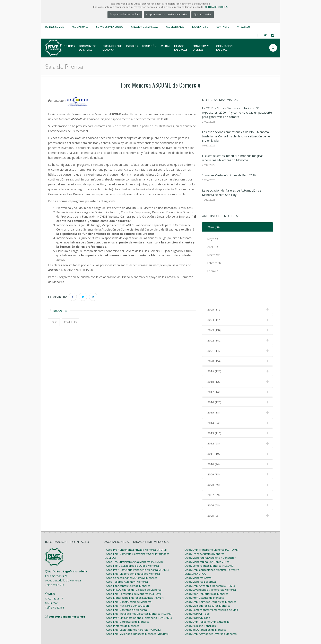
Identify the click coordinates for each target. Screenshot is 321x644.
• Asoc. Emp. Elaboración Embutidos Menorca (132, 553)
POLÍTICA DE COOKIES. (216, 7)
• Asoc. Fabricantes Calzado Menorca (127, 564)
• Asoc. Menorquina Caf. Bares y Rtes (207, 540)
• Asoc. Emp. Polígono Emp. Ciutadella (207, 601)
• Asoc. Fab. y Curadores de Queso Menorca (132, 545)
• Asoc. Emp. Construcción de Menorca (128, 580)
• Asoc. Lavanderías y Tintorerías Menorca (210, 569)
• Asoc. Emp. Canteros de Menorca (126, 588)
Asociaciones (80, 27)
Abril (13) (213, 247)
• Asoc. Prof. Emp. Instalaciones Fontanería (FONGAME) (138, 596)
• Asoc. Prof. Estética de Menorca (204, 577)
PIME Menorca (75, 631)
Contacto (223, 27)
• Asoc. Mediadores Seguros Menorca (207, 585)
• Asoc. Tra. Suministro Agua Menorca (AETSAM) (133, 540)
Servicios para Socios (110, 27)
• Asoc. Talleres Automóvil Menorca (126, 561)
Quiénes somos (54, 27)
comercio (70, 322)
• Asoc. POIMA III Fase (197, 593)
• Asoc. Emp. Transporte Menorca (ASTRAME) (211, 529)
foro (54, 322)
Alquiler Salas (175, 27)
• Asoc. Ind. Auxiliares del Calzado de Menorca (133, 569)
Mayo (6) (213, 239)
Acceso (246, 27)
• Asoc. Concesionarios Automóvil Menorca (131, 556)
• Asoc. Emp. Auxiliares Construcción (127, 585)
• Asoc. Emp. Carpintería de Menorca (127, 601)
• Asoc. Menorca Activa (198, 556)
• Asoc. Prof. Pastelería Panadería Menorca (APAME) (136, 548)
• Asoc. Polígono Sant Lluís (200, 604)
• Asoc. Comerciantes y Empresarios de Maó (211, 588)
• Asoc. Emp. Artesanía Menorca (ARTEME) (209, 564)
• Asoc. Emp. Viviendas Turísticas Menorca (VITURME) (137, 612)
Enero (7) (213, 271)
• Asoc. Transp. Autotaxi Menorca (204, 532)
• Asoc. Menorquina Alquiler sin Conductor (210, 537)
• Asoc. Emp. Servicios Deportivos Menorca (210, 580)
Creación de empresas (145, 27)
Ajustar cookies (203, 14)
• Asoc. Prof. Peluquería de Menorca (206, 572)
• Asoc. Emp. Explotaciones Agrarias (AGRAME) (133, 609)
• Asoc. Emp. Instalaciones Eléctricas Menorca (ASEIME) (138, 593)
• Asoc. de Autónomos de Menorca (205, 609)
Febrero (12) (215, 263)
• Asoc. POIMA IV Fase (197, 596)
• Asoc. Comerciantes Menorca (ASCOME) (209, 545)
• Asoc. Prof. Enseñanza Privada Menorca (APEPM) (135, 529)
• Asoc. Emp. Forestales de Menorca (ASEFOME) (133, 572)
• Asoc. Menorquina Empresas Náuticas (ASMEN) (134, 577)
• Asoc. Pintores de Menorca (122, 604)
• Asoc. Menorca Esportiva (200, 561)
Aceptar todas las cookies (125, 14)
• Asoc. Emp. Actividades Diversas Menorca (210, 612)
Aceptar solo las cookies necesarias (167, 14)
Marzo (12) (214, 255)
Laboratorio (200, 27)
